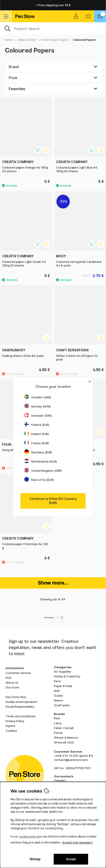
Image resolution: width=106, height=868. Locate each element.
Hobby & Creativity (67, 676)
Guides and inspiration (21, 702)
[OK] (53, 28)
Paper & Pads (27, 40)
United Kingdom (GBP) (43, 471)
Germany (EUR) (38, 452)
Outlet (59, 696)
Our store (12, 687)
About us (12, 682)
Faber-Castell (64, 728)
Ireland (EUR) (37, 434)
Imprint (10, 726)
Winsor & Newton (66, 738)
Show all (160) (64, 742)
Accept (71, 859)
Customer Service (18, 673)
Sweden (60, 780)
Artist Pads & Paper (54, 40)
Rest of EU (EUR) (39, 480)
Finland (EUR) (37, 425)
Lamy (58, 723)
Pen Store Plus (16, 697)
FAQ (8, 678)
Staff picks (62, 705)
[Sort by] (53, 89)
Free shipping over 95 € (53, 5)
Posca (58, 733)
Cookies (11, 731)
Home (8, 40)
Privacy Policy (15, 721)
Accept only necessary (77, 842)
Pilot (57, 718)
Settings (35, 859)
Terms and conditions (21, 716)
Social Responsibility (20, 707)
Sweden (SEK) (38, 397)
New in (59, 700)
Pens (57, 681)
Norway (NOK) (38, 406)
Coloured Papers (84, 40)
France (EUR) (37, 443)
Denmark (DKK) (38, 416)
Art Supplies (63, 671)
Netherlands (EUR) (41, 461)
